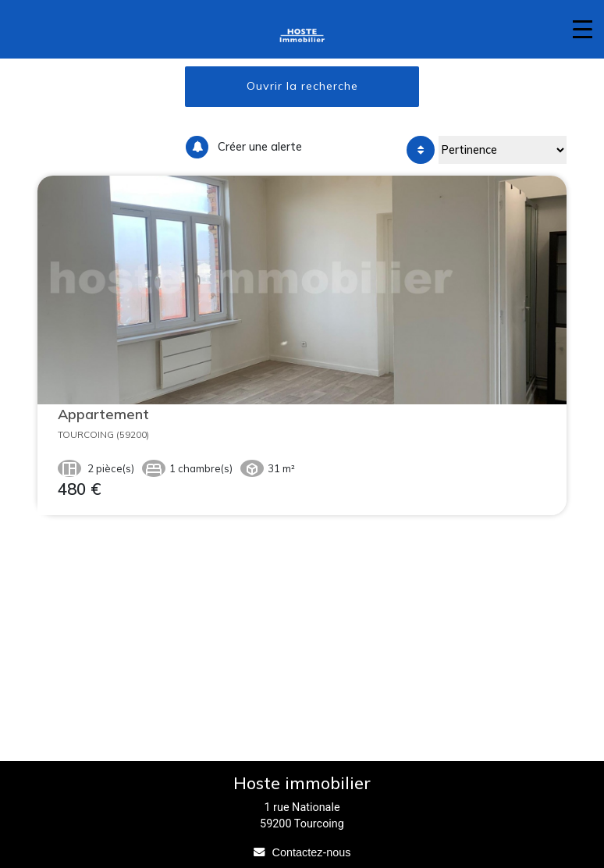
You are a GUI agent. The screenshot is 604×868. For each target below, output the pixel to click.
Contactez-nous (312, 852)
